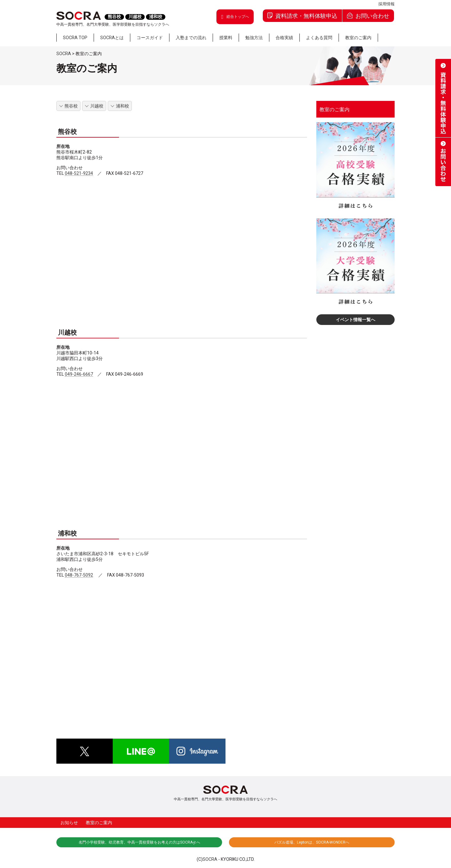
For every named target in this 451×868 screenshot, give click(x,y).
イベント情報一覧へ (355, 320)
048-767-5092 (79, 575)
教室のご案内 (334, 110)
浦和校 (122, 106)
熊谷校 (71, 106)
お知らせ (69, 823)
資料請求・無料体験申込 (302, 16)
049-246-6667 (79, 374)
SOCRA (210, 859)
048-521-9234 (79, 173)
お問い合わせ (368, 16)
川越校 (97, 106)
